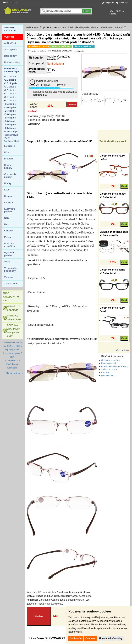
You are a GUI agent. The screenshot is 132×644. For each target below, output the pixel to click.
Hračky (8, 183)
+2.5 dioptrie (10, 90)
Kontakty (105, 373)
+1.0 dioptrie (10, 80)
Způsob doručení (109, 370)
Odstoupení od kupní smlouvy (115, 366)
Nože (7, 218)
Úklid (7, 224)
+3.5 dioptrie (10, 97)
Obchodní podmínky (110, 360)
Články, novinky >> (15, 373)
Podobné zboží (108, 376)
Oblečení (9, 231)
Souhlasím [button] (76, 638)
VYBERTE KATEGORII (10, 29)
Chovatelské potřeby (10, 176)
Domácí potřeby (12, 62)
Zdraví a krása (11, 284)
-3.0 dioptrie (10, 121)
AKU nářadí (10, 43)
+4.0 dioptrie (10, 100)
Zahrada (8, 277)
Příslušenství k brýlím (11, 136)
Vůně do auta (12, 364)
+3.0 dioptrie (10, 94)
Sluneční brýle (11, 131)
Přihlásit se (122, 3)
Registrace (108, 3)
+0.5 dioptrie (10, 76)
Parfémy (8, 237)
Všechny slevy (122, 350)
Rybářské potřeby (9, 254)
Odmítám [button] (90, 638)
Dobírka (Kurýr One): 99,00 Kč (47, 116)
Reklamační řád (108, 363)
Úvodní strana (11, 3)
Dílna (7, 152)
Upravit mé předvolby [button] (111, 638)
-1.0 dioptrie (10, 107)
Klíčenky (9, 202)
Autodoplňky (10, 50)
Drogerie (9, 159)
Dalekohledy (10, 56)
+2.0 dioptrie (10, 87)
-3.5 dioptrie (10, 125)
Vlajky (7, 262)
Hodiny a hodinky (9, 166)
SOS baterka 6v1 (12, 361)
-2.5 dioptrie (10, 118)
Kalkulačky (12, 368)
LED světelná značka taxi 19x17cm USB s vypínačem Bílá (12, 346)
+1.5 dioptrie (72, 27)
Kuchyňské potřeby (10, 210)
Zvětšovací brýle (12, 141)
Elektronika (10, 146)
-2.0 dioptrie (10, 114)
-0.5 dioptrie (10, 104)
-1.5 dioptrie (10, 111)
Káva (7, 190)
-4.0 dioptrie (10, 128)
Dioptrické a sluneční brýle (52, 27)
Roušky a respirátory (10, 245)
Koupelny (9, 196)
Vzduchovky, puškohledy (11, 269)
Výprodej (9, 37)
